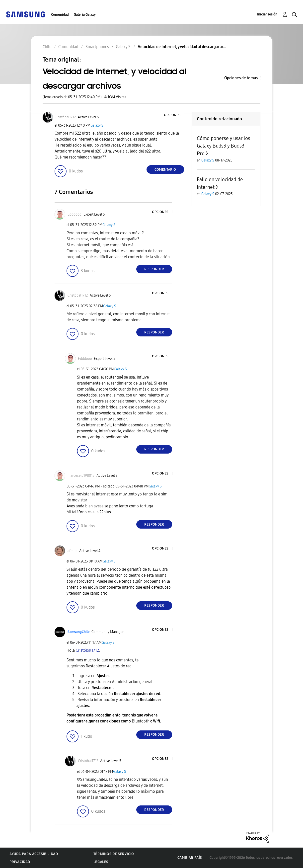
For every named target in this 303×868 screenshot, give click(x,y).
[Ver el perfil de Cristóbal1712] (66, 117)
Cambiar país (190, 858)
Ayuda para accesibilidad (34, 854)
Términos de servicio (114, 854)
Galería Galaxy (85, 15)
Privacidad (20, 862)
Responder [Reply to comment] (154, 269)
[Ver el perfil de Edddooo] (75, 214)
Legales (101, 862)
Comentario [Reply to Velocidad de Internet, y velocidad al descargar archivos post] (165, 170)
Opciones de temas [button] (241, 78)
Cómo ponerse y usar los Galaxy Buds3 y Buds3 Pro (224, 146)
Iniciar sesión (267, 14)
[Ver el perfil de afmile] (72, 551)
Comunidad (60, 15)
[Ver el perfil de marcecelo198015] (81, 476)
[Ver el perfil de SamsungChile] (78, 632)
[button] (175, 115)
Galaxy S (97, 125)
